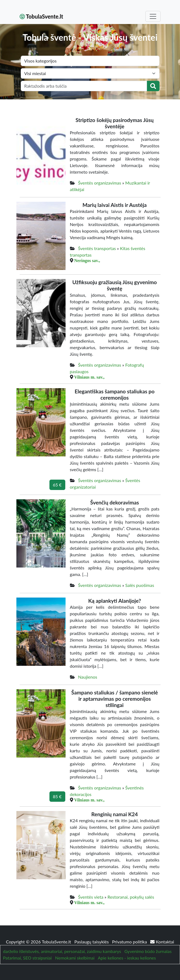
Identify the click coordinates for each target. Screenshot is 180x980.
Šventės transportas (97, 248)
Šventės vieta (91, 897)
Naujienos (88, 677)
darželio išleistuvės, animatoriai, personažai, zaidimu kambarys (62, 951)
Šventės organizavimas (100, 183)
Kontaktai (162, 942)
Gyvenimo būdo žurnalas (148, 951)
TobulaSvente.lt (42, 16)
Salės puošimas (140, 585)
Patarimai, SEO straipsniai (27, 958)
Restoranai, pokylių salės (131, 897)
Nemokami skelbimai (75, 958)
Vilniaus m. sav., (89, 377)
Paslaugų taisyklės (92, 942)
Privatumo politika (130, 942)
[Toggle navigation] (153, 16)
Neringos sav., (87, 260)
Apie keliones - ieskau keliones (127, 958)
